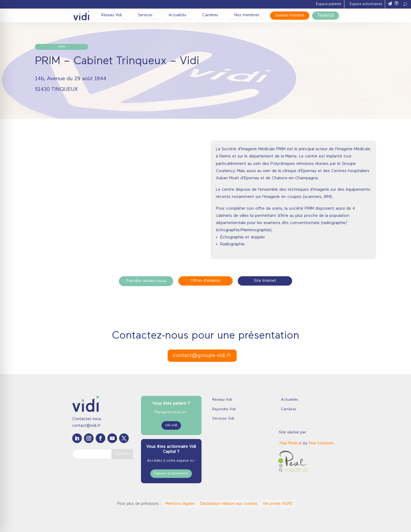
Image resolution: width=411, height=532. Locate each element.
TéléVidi (326, 16)
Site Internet (265, 281)
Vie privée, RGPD (278, 504)
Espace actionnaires (366, 4)
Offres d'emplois (205, 281)
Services (145, 15)
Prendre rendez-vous (146, 281)
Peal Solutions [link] (321, 443)
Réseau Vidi (112, 15)
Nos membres (247, 15)
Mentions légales (180, 504)
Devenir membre (290, 16)
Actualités (177, 15)
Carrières (210, 15)
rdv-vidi (171, 425)
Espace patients (329, 4)
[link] (291, 443)
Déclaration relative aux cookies (229, 504)
